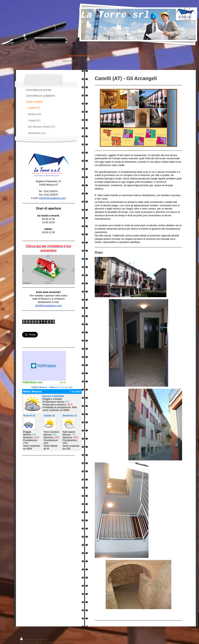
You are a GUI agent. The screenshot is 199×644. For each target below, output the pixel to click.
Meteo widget (44, 366)
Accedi (189, 639)
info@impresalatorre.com (52, 198)
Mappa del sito (41, 639)
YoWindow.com (32, 382)
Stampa (26, 639)
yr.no (63, 382)
